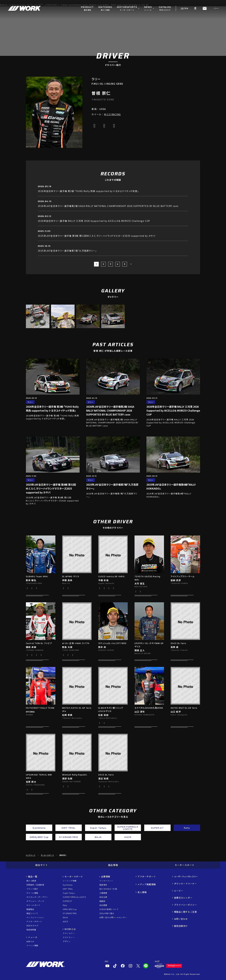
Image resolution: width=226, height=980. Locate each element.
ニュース (33, 937)
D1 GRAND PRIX (70, 913)
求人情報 (142, 892)
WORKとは (70, 929)
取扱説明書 (31, 930)
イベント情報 (32, 945)
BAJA (65, 917)
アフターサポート (34, 921)
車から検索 (31, 881)
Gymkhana (68, 885)
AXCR (65, 921)
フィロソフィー (106, 881)
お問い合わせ (181, 919)
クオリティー (69, 937)
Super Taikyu (69, 893)
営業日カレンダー (183, 898)
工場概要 (103, 893)
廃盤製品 (30, 909)
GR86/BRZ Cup (70, 909)
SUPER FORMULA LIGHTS (74, 897)
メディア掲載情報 (147, 884)
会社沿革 (103, 897)
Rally (65, 905)
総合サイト (41, 865)
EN (187, 8)
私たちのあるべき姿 (108, 889)
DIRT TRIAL (68, 889)
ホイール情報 (32, 893)
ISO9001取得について (109, 909)
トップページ (31, 855)
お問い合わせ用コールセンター (113, 917)
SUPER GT (67, 901)
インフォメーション (35, 917)
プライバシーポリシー (186, 905)
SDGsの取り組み (107, 913)
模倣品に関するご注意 (186, 912)
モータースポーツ (47, 855)
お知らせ (30, 941)
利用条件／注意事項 (35, 885)
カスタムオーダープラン (37, 897)
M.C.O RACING (112, 114)
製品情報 (113, 865)
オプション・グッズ (35, 901)
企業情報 (106, 876)
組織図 (102, 901)
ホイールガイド (33, 905)
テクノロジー (69, 933)
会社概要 (103, 905)
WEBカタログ (32, 925)
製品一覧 (33, 876)
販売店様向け (181, 926)
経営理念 (103, 885)
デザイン (67, 941)
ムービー (179, 891)
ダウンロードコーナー (186, 884)
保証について (32, 913)
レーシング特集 (70, 881)
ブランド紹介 (32, 889)
